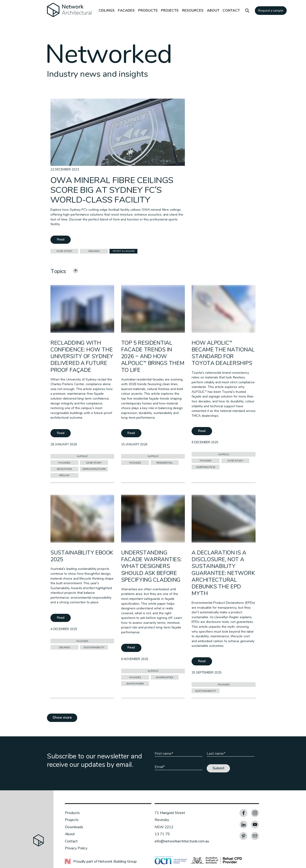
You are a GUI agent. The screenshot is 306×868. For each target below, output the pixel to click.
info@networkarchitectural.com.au (182, 841)
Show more (62, 718)
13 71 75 (162, 834)
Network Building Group (117, 861)
